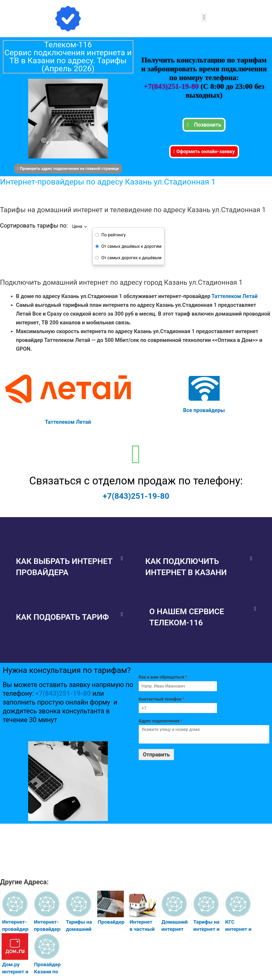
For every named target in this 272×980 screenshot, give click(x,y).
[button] (204, 17)
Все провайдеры (204, 410)
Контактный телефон (161, 699)
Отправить (156, 755)
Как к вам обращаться (163, 677)
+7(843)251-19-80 (172, 86)
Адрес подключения (161, 721)
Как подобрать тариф (62, 617)
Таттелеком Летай (234, 296)
